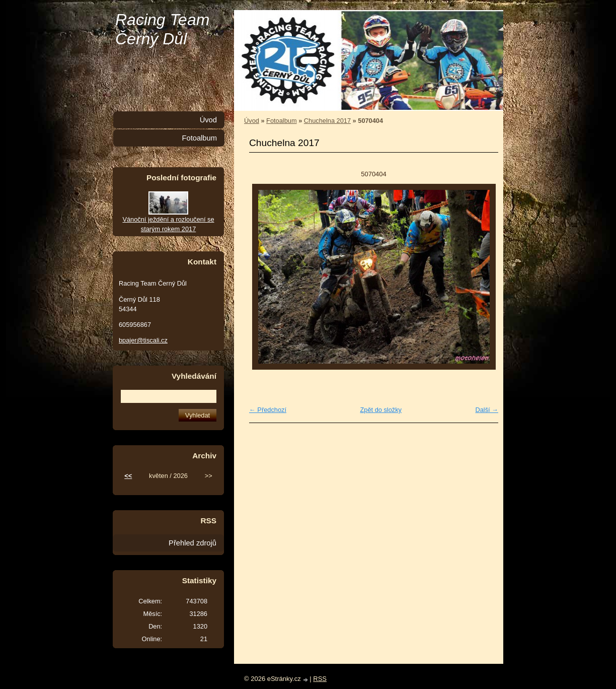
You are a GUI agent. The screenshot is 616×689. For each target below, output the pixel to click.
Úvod (252, 121)
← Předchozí (268, 410)
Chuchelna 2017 (327, 121)
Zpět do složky (381, 410)
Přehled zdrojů (192, 543)
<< (128, 476)
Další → (487, 410)
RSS (320, 679)
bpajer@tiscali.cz (143, 340)
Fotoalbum (281, 121)
